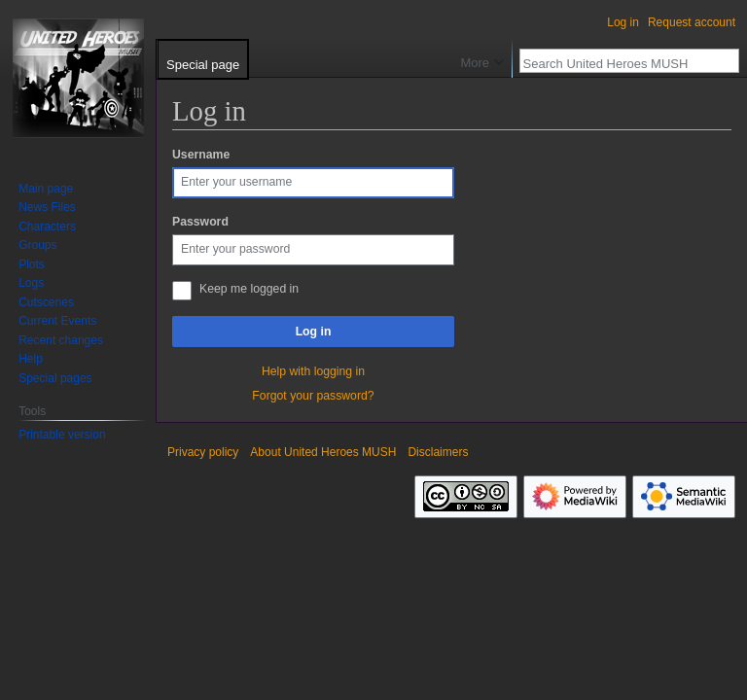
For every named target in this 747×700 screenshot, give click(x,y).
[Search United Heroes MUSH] (619, 63)
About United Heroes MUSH (323, 452)
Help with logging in (313, 371)
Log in (314, 332)
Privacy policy (203, 452)
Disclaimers (438, 452)
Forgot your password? (313, 396)
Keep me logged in (249, 289)
